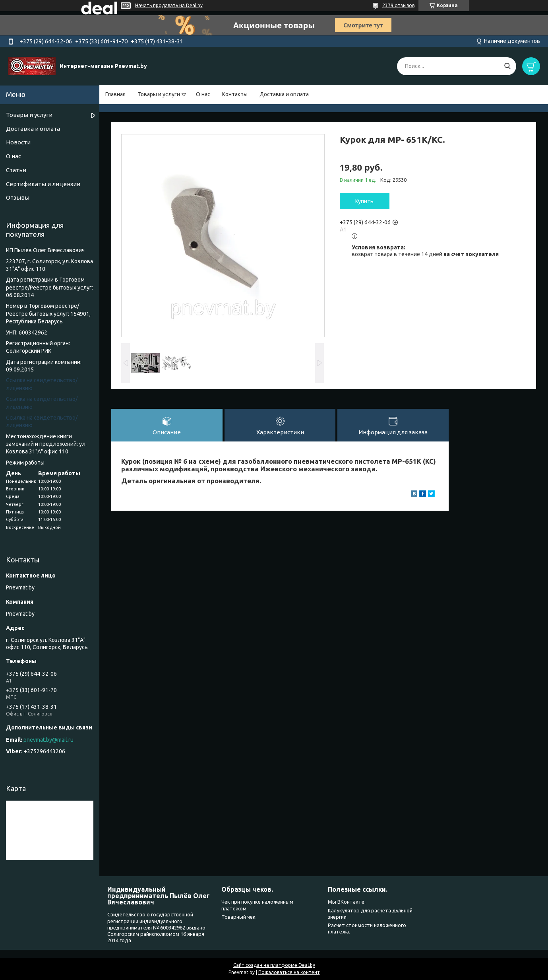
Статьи (16, 170)
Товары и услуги (159, 94)
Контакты (235, 94)
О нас (203, 94)
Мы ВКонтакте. (347, 902)
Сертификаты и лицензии (43, 184)
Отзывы (18, 197)
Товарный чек (238, 917)
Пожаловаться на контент (289, 972)
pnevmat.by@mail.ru (48, 740)
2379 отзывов (398, 5)
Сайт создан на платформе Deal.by (274, 965)
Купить (364, 201)
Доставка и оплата (284, 94)
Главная (115, 94)
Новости (18, 142)
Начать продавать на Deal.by (169, 5)
